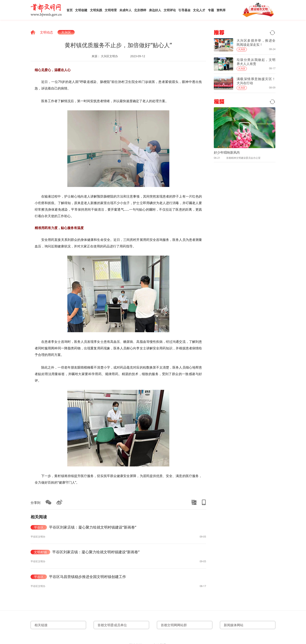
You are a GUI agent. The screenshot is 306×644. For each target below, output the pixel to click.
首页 (70, 10)
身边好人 (155, 10)
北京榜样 (140, 10)
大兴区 (66, 32)
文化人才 (199, 10)
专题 (211, 10)
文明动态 (47, 32)
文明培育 (111, 10)
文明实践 (96, 10)
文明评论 (170, 10)
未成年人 (125, 10)
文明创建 (81, 10)
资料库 (221, 10)
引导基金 (184, 10)
